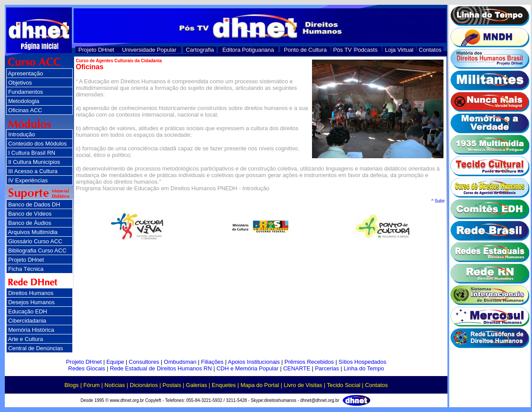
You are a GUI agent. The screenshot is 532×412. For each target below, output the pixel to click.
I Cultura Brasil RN (32, 153)
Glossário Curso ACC (35, 241)
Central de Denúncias (36, 348)
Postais (172, 385)
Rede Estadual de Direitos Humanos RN (161, 368)
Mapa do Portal (260, 385)
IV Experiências (28, 180)
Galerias (196, 385)
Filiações (212, 362)
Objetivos (20, 83)
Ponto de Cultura (305, 50)
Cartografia (200, 50)
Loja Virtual (399, 50)
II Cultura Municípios (34, 162)
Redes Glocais (87, 368)
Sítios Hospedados (362, 362)
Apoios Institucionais (254, 362)
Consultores (144, 362)
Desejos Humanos (32, 302)
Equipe (115, 362)
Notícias (115, 385)
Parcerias (327, 368)
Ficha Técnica (26, 269)
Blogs (72, 385)
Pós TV (342, 50)
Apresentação (25, 73)
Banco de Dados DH (34, 204)
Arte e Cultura (25, 339)
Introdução (22, 134)
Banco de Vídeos (30, 214)
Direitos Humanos (31, 293)
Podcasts (366, 50)
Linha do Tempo (364, 368)
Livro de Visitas (303, 385)
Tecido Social (344, 385)
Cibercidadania (27, 321)
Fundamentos (26, 92)
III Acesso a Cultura (33, 171)
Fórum (92, 385)
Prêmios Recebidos (309, 362)
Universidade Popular (149, 50)
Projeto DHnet (96, 50)
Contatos (430, 50)
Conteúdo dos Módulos (38, 144)
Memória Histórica (31, 330)
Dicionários (144, 385)
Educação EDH (28, 311)
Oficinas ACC (25, 110)
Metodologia (24, 101)
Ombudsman (180, 362)
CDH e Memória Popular (248, 368)
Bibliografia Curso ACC (37, 250)
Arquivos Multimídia (33, 232)
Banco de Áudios (30, 223)
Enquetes (224, 385)
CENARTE (297, 368)
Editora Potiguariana (248, 50)
